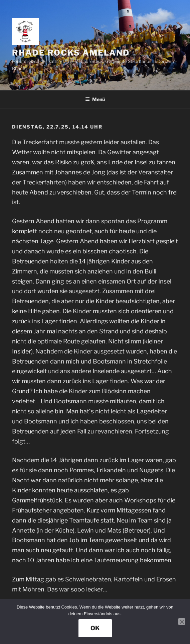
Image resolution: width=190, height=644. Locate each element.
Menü (95, 99)
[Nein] (182, 622)
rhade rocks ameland (71, 53)
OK (95, 628)
